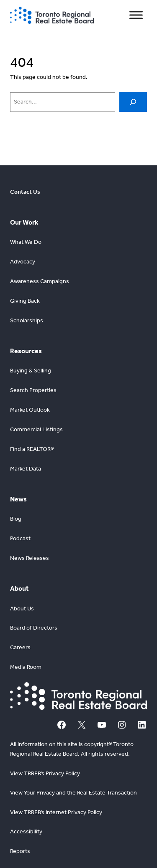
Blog (16, 519)
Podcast (20, 538)
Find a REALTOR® (32, 449)
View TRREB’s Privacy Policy (45, 773)
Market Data (26, 469)
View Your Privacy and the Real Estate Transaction (73, 793)
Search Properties (33, 390)
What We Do (26, 242)
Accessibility (26, 831)
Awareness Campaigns (40, 281)
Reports (20, 851)
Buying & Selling (31, 371)
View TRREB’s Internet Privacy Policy (56, 812)
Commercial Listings (36, 429)
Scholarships (27, 320)
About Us (22, 609)
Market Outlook (30, 410)
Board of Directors (34, 628)
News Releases (30, 558)
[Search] (133, 102)
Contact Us (25, 192)
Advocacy (23, 262)
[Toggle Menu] (136, 15)
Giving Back (25, 301)
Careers (20, 647)
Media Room (26, 667)
